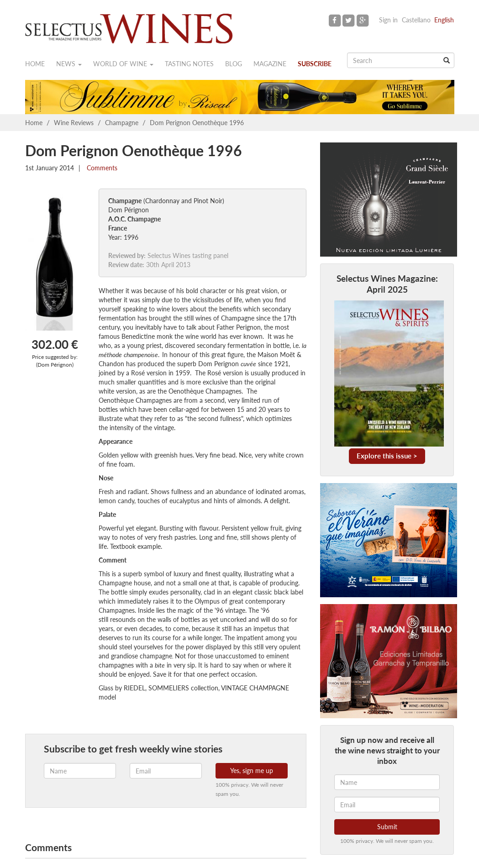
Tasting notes (189, 64)
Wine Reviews (74, 123)
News (69, 64)
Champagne (122, 123)
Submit (387, 827)
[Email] (387, 805)
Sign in (388, 20)
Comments (101, 168)
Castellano (416, 20)
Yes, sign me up (252, 771)
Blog (234, 64)
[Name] (387, 782)
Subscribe (315, 64)
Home (35, 64)
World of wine (123, 64)
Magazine (270, 64)
